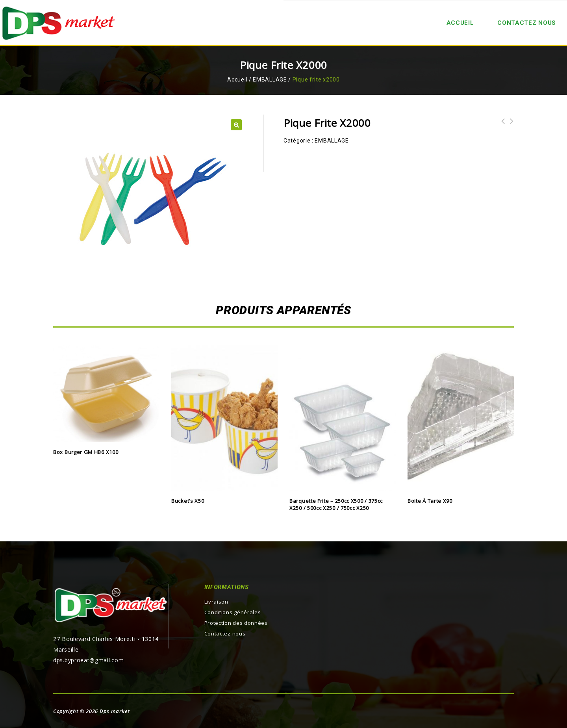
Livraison (216, 602)
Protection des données (236, 623)
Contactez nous (527, 23)
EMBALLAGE (270, 80)
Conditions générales (233, 612)
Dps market (115, 711)
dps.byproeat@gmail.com (88, 660)
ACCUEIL (460, 23)
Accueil (237, 80)
